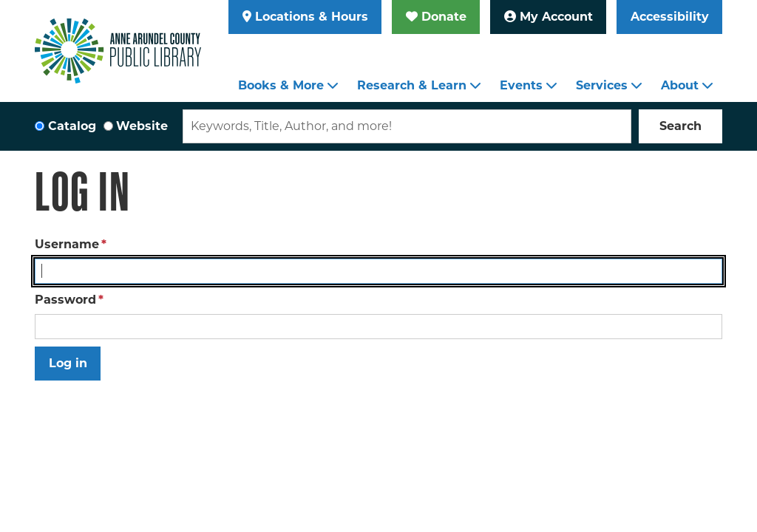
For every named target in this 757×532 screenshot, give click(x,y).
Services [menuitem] (602, 85)
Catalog (72, 126)
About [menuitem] (680, 85)
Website (142, 126)
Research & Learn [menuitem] (412, 85)
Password (65, 300)
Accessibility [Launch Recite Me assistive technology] (670, 17)
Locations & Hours (305, 17)
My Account (549, 17)
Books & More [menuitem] (281, 85)
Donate (436, 17)
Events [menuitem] (521, 85)
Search (680, 126)
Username (67, 244)
